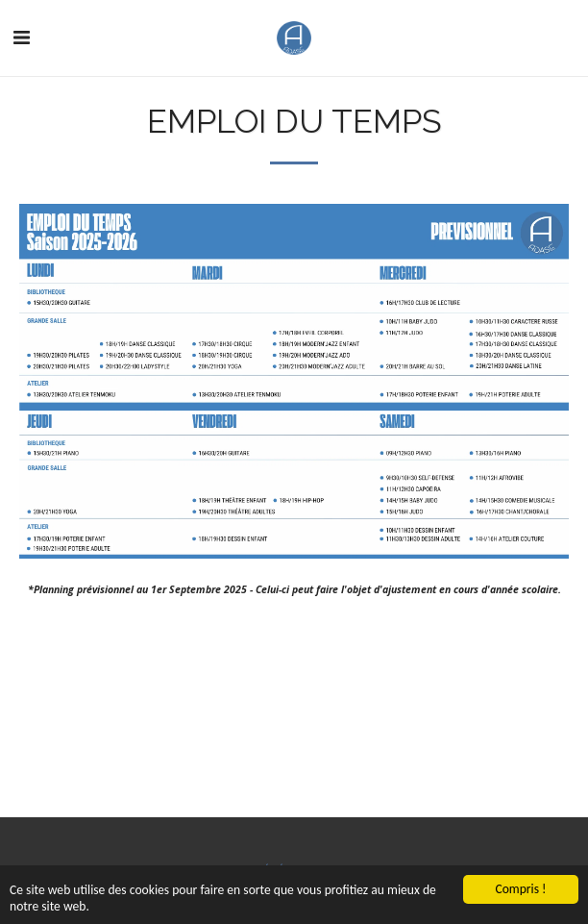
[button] (21, 37)
